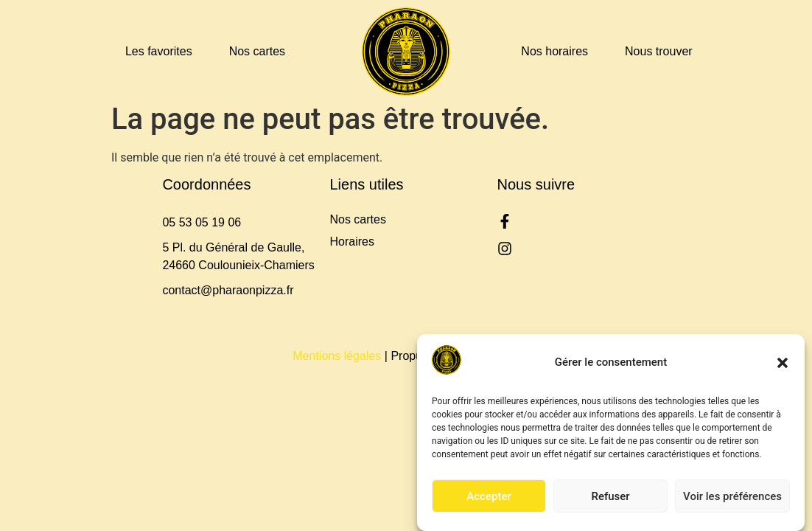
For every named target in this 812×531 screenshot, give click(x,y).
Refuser (610, 496)
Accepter (489, 496)
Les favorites (159, 51)
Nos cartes (257, 51)
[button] (783, 363)
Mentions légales (337, 356)
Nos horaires (554, 51)
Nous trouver (659, 51)
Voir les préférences (732, 496)
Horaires (351, 242)
